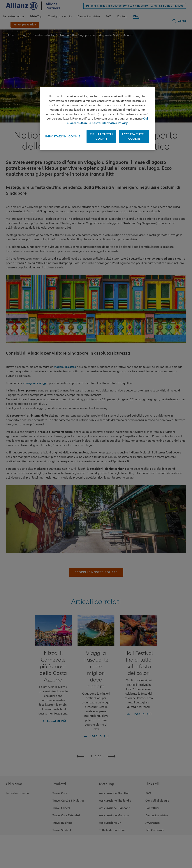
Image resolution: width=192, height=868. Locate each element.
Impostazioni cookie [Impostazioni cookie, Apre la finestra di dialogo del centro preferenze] (63, 137)
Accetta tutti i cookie (134, 137)
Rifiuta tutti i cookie (101, 137)
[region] (97, 119)
